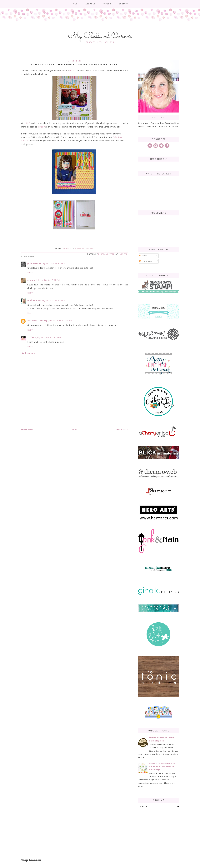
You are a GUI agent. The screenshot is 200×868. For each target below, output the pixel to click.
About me (91, 4)
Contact (123, 4)
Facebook (68, 248)
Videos (107, 4)
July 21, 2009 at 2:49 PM (60, 321)
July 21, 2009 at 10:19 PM (49, 337)
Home (75, 4)
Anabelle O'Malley (37, 321)
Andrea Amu (34, 300)
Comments (146, 261)
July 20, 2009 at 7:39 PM (54, 300)
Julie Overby (34, 263)
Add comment (30, 353)
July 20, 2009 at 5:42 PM (48, 280)
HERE (72, 71)
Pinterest (80, 248)
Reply (30, 272)
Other (90, 248)
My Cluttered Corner (100, 36)
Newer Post (27, 429)
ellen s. (31, 280)
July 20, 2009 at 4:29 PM (54, 263)
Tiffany (41, 127)
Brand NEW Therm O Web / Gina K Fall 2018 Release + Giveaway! (163, 766)
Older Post (122, 429)
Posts (143, 256)
